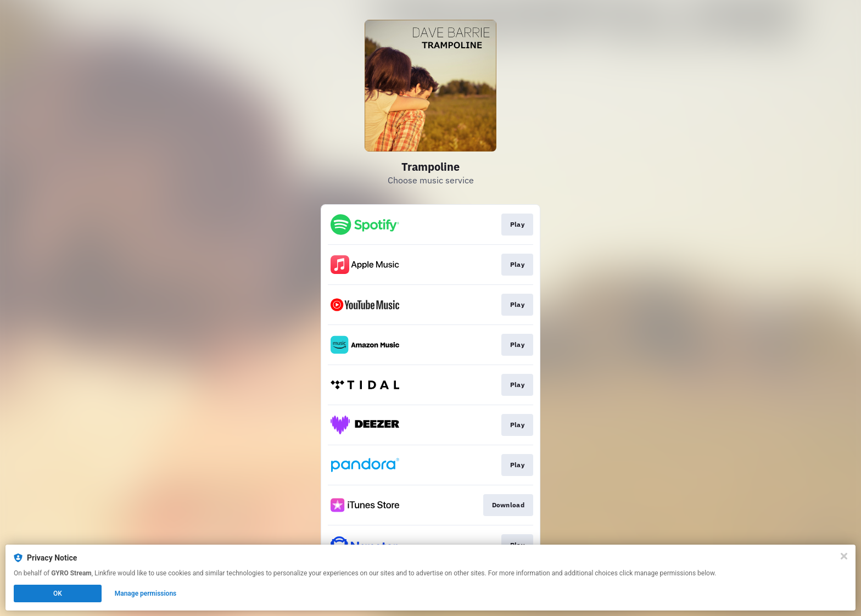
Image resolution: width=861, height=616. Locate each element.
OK (58, 593)
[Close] (844, 556)
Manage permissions (146, 593)
